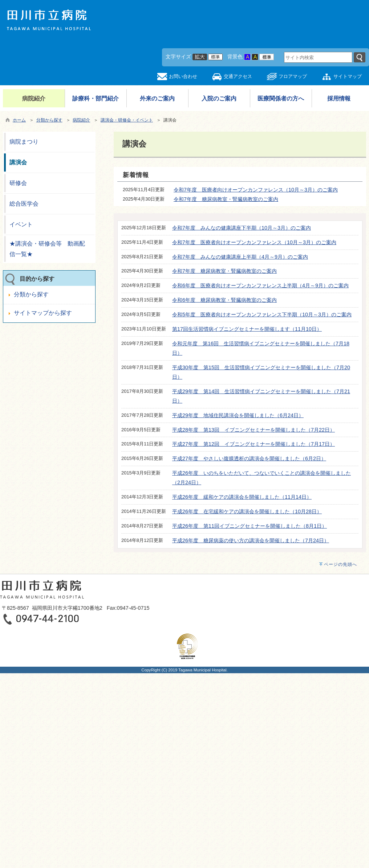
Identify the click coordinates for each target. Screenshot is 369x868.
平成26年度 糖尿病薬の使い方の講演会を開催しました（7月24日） (251, 540)
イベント (21, 224)
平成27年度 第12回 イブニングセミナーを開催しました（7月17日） (254, 444)
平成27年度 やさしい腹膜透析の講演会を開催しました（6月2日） (249, 458)
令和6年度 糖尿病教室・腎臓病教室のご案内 (224, 300)
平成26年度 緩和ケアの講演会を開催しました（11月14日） (242, 497)
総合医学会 (24, 204)
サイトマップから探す (43, 313)
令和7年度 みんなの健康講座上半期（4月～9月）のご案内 (240, 257)
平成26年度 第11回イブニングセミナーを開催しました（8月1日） (250, 526)
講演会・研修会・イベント (127, 120)
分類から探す (49, 120)
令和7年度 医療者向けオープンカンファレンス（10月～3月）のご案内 (256, 190)
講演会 (18, 162)
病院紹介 (81, 120)
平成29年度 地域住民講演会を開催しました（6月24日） (238, 415)
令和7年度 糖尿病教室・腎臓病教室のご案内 (226, 199)
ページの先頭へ (340, 564)
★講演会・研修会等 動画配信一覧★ (47, 249)
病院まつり (24, 142)
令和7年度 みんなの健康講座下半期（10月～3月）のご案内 (242, 228)
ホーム (19, 120)
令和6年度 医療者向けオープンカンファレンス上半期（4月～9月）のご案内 (260, 285)
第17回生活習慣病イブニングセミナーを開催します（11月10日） (247, 329)
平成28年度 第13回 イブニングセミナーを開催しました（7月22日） (254, 430)
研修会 (18, 183)
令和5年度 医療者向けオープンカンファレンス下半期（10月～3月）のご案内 (262, 314)
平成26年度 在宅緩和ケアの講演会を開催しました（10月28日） (247, 511)
